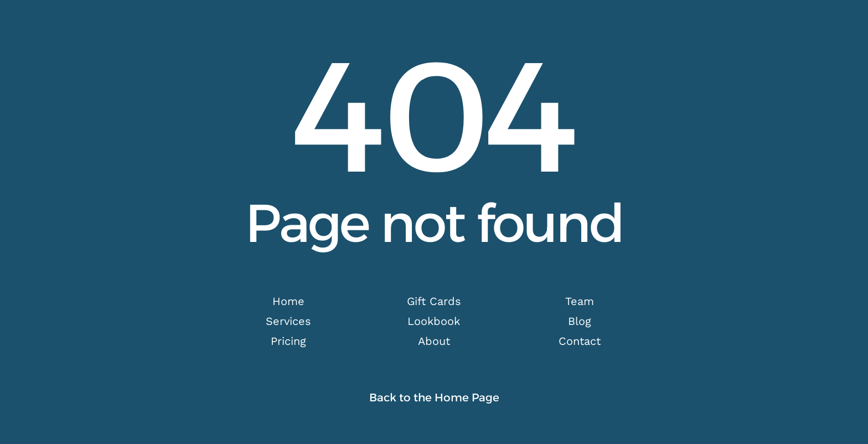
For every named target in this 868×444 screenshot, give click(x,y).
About (434, 341)
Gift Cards (434, 301)
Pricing (288, 341)
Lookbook (434, 321)
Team (580, 301)
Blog (580, 321)
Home (288, 301)
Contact (580, 341)
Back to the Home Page (434, 397)
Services (288, 321)
